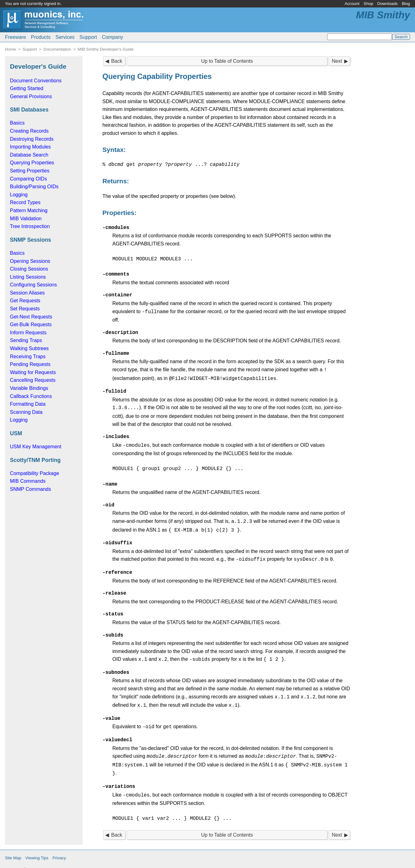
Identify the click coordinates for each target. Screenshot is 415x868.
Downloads (388, 4)
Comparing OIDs (28, 179)
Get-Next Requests (31, 317)
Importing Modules (30, 147)
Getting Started (27, 88)
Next (337, 61)
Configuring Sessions (33, 285)
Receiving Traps (28, 356)
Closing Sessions (29, 269)
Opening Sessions (30, 261)
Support (88, 37)
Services (65, 37)
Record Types (25, 202)
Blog (406, 4)
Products (41, 37)
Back (117, 61)
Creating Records (29, 131)
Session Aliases (27, 293)
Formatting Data (28, 404)
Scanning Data (26, 412)
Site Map (13, 848)
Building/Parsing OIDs (34, 187)
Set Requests (25, 309)
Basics (17, 123)
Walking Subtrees (29, 348)
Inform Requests (28, 333)
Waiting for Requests (33, 372)
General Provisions (31, 96)
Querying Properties (32, 163)
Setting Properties (30, 171)
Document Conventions (36, 81)
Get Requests (25, 301)
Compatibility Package (34, 473)
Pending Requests (30, 364)
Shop (368, 4)
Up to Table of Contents (227, 61)
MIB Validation (26, 219)
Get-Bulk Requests (31, 324)
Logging (19, 195)
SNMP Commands (30, 489)
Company (112, 37)
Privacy (59, 848)
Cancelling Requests (33, 380)
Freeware (16, 37)
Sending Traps (26, 340)
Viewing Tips (37, 848)
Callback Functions (31, 396)
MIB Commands (28, 481)
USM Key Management (36, 447)
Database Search (29, 155)
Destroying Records (32, 139)
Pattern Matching (29, 210)
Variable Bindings (29, 388)
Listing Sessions (28, 277)
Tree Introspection (30, 226)
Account (352, 4)
